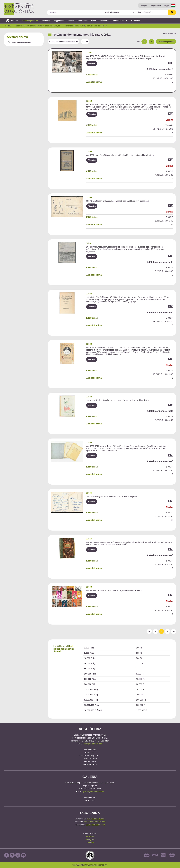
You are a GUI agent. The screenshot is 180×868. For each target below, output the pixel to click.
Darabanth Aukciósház (20, 9)
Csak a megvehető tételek (21, 42)
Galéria (71, 21)
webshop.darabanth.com (95, 822)
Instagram (90, 839)
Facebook (90, 836)
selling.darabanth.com (96, 825)
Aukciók (12, 21)
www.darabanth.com (96, 819)
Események (83, 21)
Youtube (90, 842)
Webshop (46, 21)
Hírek (94, 21)
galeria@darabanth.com (93, 792)
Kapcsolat (136, 21)
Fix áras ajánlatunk (30, 21)
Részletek (92, 63)
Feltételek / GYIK (120, 21)
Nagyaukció (59, 21)
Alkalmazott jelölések (166, 42)
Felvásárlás (105, 21)
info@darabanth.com (93, 744)
